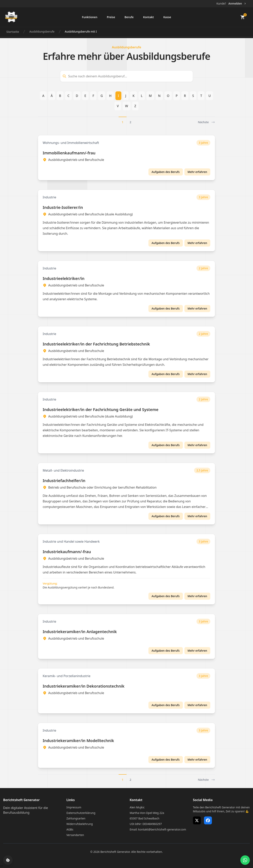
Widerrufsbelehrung (80, 824)
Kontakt (148, 17)
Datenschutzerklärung (81, 813)
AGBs (70, 829)
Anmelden (237, 3)
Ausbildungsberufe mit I (81, 31)
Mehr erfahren (197, 172)
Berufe (129, 17)
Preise (111, 17)
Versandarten (75, 835)
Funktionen (90, 17)
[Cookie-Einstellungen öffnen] (8, 860)
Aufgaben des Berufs (166, 172)
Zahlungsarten (76, 818)
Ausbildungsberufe (42, 31)
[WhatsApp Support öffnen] (245, 860)
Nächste (206, 122)
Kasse (167, 17)
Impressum (74, 807)
